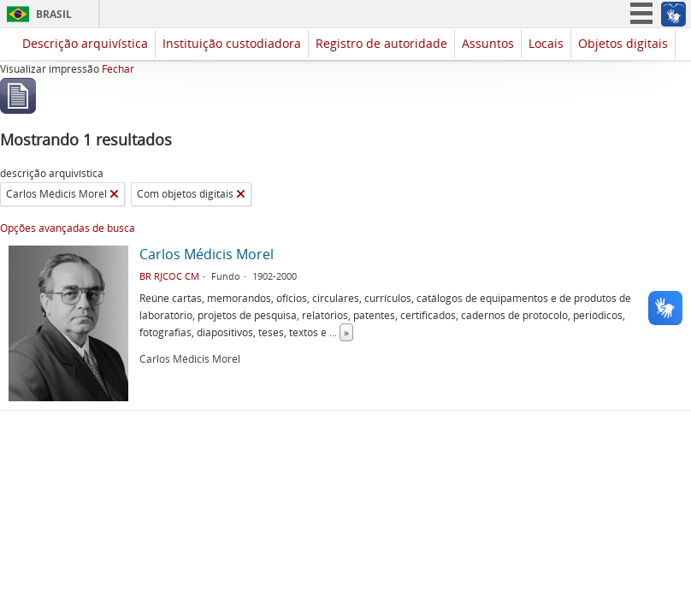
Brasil (54, 14)
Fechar (118, 69)
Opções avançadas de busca (68, 228)
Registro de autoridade (381, 43)
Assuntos (488, 43)
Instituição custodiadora (232, 43)
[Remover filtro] (114, 194)
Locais (546, 43)
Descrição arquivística (85, 43)
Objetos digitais (623, 43)
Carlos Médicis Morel (207, 254)
